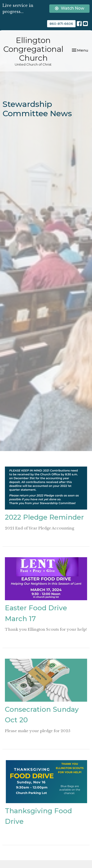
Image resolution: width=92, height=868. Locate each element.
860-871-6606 (61, 24)
